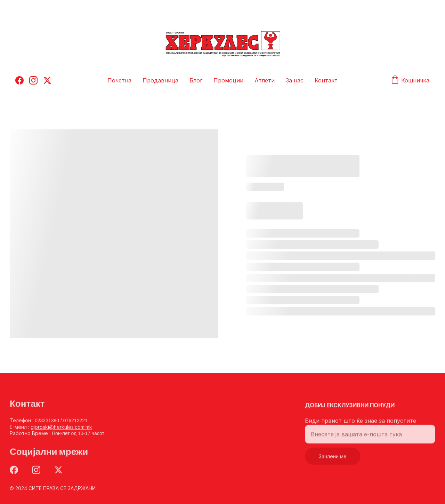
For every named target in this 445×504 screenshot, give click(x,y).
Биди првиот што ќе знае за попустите (361, 423)
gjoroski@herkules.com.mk (61, 428)
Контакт (326, 80)
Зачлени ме (333, 459)
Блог (196, 80)
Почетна (119, 80)
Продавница (160, 80)
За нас (295, 80)
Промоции (228, 80)
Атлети (265, 80)
